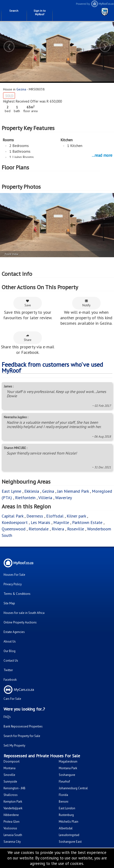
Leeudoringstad (69, 835)
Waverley (64, 498)
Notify (86, 303)
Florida (63, 795)
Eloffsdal (55, 516)
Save (28, 303)
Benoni (64, 802)
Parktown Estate (87, 522)
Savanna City (12, 842)
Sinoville (9, 775)
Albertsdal (66, 828)
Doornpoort (12, 761)
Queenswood (14, 529)
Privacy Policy (13, 584)
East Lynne (11, 491)
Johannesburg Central (73, 788)
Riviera (58, 529)
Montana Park (68, 768)
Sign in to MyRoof (40, 12)
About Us (10, 641)
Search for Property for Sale (22, 736)
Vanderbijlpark (13, 808)
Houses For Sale (14, 575)
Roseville (76, 529)
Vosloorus (10, 828)
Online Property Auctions (20, 622)
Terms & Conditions (17, 594)
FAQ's (7, 717)
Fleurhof (64, 782)
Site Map (9, 603)
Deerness (35, 516)
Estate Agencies (14, 632)
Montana (10, 768)
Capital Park (12, 516)
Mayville (61, 522)
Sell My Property (14, 745)
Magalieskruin (68, 761)
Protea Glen (12, 822)
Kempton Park (13, 802)
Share (28, 338)
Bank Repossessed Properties (23, 726)
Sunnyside (10, 782)
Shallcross (11, 795)
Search (14, 11)
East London (67, 808)
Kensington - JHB (15, 788)
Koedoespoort (15, 522)
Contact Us (11, 661)
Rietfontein (25, 498)
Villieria (45, 498)
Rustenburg (66, 815)
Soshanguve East (70, 842)
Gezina (21, 89)
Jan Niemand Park (73, 491)
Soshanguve (67, 775)
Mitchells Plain (69, 822)
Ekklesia (32, 491)
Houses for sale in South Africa (24, 613)
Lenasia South (13, 835)
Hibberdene (11, 815)
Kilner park (76, 516)
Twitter (8, 670)
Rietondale (39, 529)
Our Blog (10, 651)
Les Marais (40, 522)
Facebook (10, 680)
